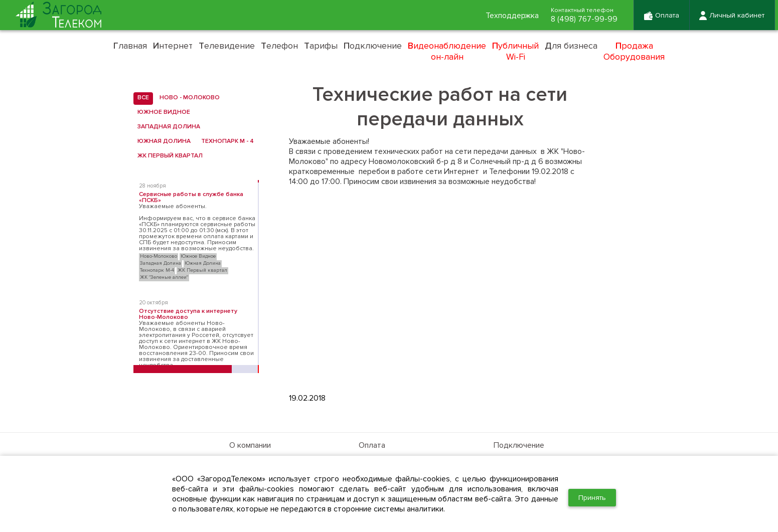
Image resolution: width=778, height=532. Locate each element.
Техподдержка (512, 16)
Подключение (519, 445)
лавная (130, 46)
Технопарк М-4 (157, 270)
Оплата (372, 445)
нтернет (173, 46)
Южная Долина (162, 141)
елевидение (227, 46)
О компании (250, 445)
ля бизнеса (571, 46)
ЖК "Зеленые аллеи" (164, 277)
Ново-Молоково (159, 256)
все (141, 98)
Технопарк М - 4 (225, 141)
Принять (592, 498)
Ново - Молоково (188, 98)
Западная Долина (167, 127)
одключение (373, 46)
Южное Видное (162, 112)
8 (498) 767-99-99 (584, 19)
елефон (279, 46)
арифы (321, 46)
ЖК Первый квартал (168, 156)
